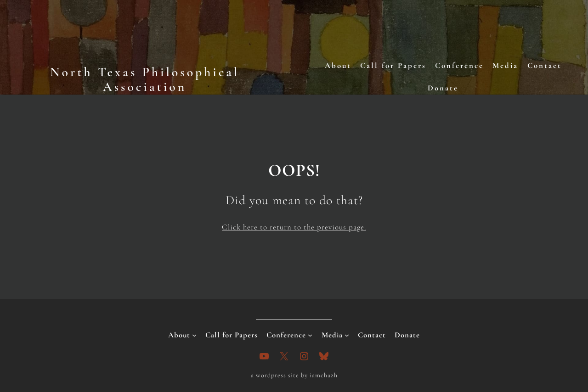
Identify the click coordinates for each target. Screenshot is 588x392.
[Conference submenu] (310, 335)
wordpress (271, 375)
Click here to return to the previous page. (294, 227)
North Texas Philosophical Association (145, 79)
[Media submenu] (347, 335)
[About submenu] (194, 335)
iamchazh (324, 375)
